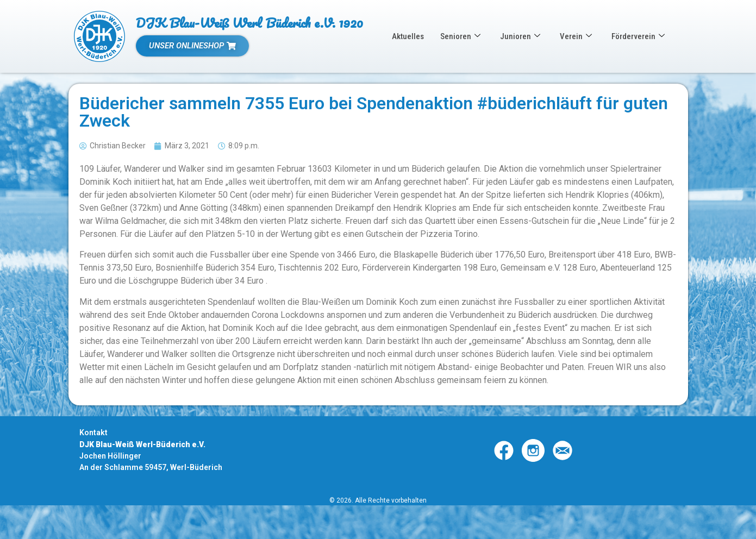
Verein (576, 36)
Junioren (520, 36)
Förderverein (638, 36)
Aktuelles (408, 36)
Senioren (460, 36)
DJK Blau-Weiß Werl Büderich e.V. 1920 (249, 23)
